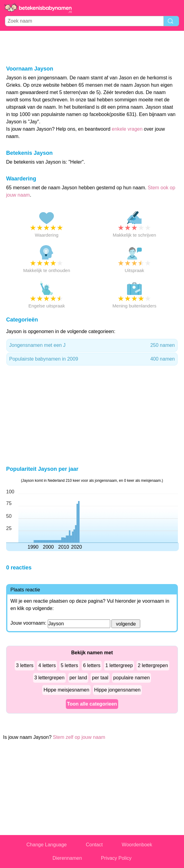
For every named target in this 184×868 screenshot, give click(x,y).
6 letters (92, 665)
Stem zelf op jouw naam (79, 737)
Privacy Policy (116, 858)
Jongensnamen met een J (92, 345)
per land (78, 678)
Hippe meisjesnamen (66, 690)
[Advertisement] (92, 48)
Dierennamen (67, 858)
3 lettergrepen (49, 678)
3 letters (25, 665)
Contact (94, 845)
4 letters (47, 665)
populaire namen (131, 678)
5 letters (69, 665)
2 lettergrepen (153, 665)
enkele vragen (127, 129)
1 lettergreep (119, 665)
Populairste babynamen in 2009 (92, 359)
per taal (100, 678)
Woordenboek (137, 845)
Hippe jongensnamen (117, 690)
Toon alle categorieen (92, 704)
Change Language (47, 845)
